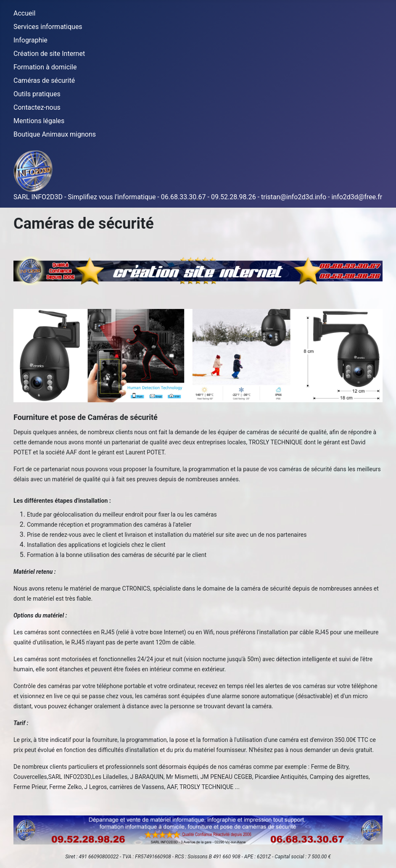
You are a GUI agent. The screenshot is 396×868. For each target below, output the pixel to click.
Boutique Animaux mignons (55, 134)
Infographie (30, 40)
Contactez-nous (37, 107)
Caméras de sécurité (44, 80)
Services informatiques (48, 27)
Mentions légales (39, 121)
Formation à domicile (45, 67)
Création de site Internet (49, 54)
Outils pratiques (37, 94)
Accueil (24, 13)
